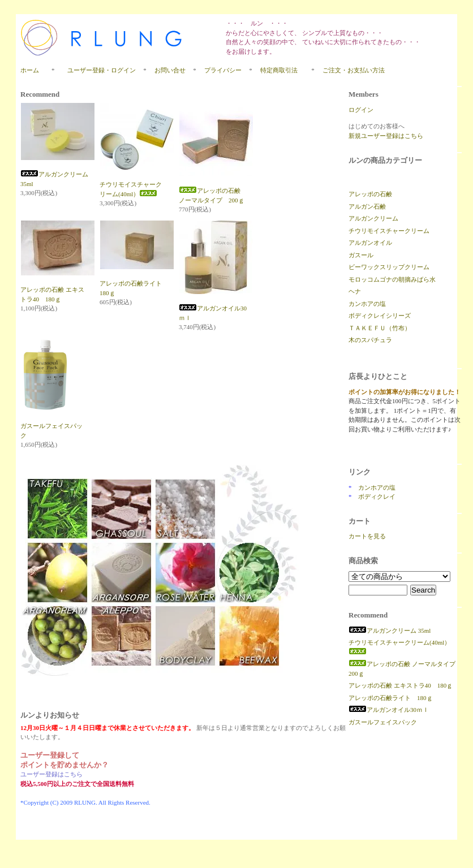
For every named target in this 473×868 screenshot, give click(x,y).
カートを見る (367, 536)
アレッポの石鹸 (370, 194)
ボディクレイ (377, 496)
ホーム (30, 70)
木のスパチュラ (370, 340)
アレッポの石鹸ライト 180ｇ (391, 698)
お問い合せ (170, 70)
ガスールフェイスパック (383, 722)
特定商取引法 (282, 70)
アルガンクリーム (373, 218)
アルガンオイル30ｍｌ (389, 710)
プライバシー (223, 70)
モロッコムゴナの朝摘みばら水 (392, 279)
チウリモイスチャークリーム (389, 231)
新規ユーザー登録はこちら (386, 136)
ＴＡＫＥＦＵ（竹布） (380, 328)
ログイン (361, 110)
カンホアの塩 (367, 304)
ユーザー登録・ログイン (102, 70)
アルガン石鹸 (367, 206)
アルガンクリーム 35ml (390, 631)
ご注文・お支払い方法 (354, 70)
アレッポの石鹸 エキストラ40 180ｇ (401, 685)
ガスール (361, 255)
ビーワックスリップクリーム (389, 267)
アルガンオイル (370, 243)
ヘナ (355, 291)
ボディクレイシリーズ (380, 316)
